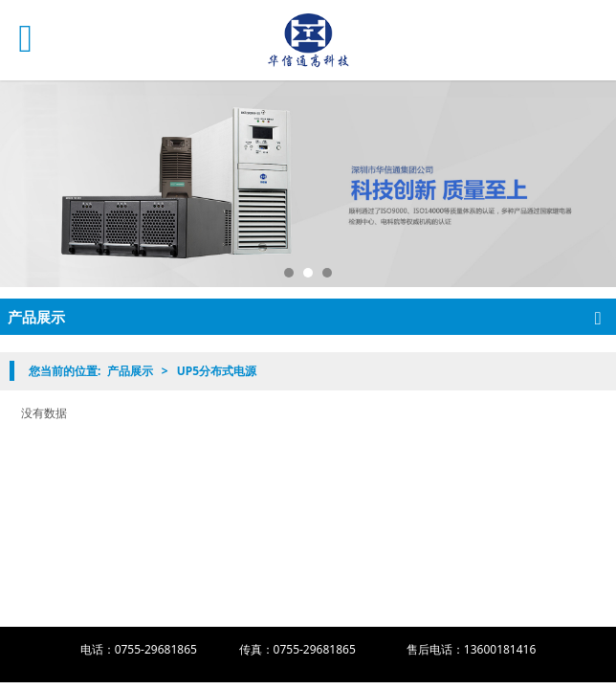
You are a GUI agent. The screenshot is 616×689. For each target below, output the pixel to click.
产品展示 (130, 371)
